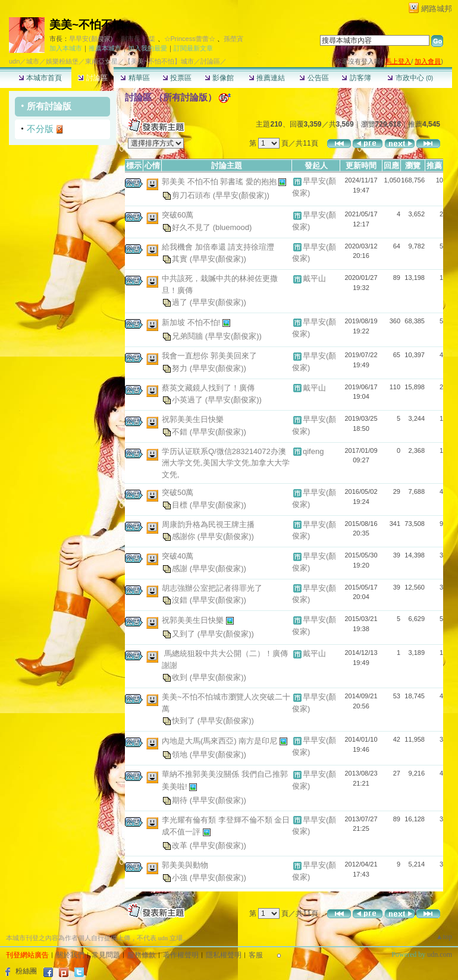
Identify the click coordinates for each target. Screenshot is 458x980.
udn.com (440, 954)
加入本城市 (66, 48)
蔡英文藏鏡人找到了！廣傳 (208, 388)
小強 (181, 877)
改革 (181, 845)
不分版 (40, 129)
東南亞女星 (101, 61)
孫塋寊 (233, 39)
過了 (181, 302)
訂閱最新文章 (193, 48)
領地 (181, 754)
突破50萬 (178, 492)
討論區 (92, 78)
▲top (444, 937)
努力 (181, 368)
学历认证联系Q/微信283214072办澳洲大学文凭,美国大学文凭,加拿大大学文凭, (226, 463)
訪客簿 (356, 78)
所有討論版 (49, 106)
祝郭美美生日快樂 (193, 419)
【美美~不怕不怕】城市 (159, 61)
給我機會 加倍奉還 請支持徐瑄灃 (218, 247)
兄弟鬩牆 (189, 336)
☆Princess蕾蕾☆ (190, 39)
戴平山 (314, 278)
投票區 (177, 78)
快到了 (185, 721)
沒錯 (181, 600)
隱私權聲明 (224, 955)
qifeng (313, 451)
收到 (181, 677)
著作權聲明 (181, 955)
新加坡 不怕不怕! (192, 322)
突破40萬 (178, 556)
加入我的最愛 (148, 48)
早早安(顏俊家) (91, 39)
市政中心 (410, 78)
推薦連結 (267, 78)
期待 (181, 800)
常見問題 (106, 955)
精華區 (135, 78)
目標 (181, 504)
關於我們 (70, 955)
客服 (256, 955)
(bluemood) (233, 227)
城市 (33, 61)
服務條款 (142, 955)
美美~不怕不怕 (87, 25)
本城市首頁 (40, 78)
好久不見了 (192, 227)
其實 (181, 259)
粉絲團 (26, 971)
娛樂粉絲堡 (62, 61)
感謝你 (185, 536)
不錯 (181, 431)
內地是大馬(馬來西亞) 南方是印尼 (221, 741)
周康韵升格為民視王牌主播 (208, 524)
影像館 (219, 78)
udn (14, 61)
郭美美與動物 (185, 865)
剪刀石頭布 (192, 195)
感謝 (181, 568)
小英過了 (189, 400)
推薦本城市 (105, 48)
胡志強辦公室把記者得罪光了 (212, 588)
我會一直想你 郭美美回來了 (209, 356)
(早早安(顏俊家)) (241, 195)
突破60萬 (178, 215)
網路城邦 (437, 9)
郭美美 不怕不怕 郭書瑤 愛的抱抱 (220, 182)
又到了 (185, 634)
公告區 (314, 78)
